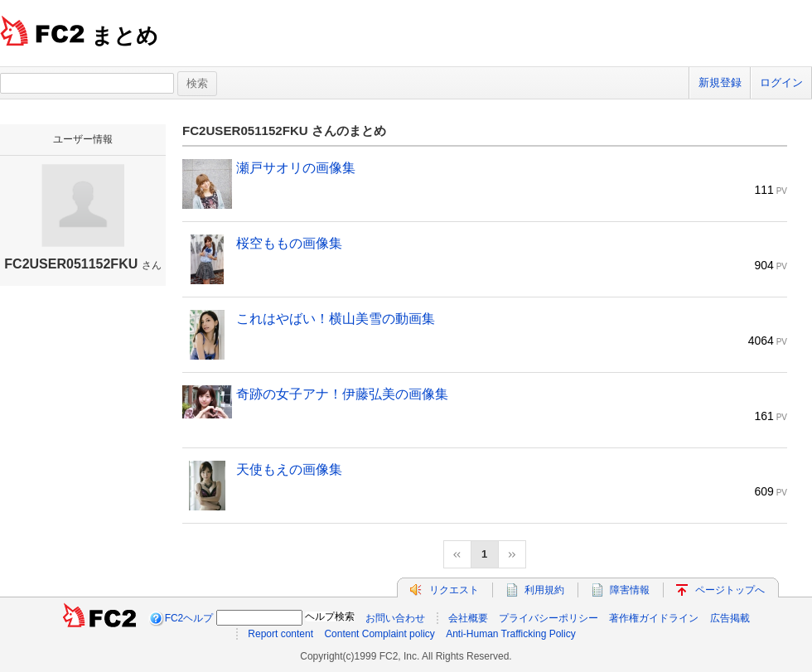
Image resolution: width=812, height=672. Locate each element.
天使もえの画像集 (289, 469)
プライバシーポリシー (549, 618)
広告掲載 (730, 618)
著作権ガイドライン (654, 618)
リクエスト (454, 590)
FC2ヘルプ (189, 618)
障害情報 (630, 590)
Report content (280, 634)
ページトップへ (730, 590)
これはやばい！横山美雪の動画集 (336, 319)
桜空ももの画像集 (289, 243)
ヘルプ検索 (330, 616)
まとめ (125, 36)
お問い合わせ (395, 618)
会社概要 (468, 618)
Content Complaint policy (379, 634)
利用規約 (544, 590)
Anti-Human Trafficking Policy (511, 634)
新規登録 (720, 82)
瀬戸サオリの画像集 (296, 168)
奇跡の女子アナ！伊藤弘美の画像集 (342, 394)
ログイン (781, 82)
